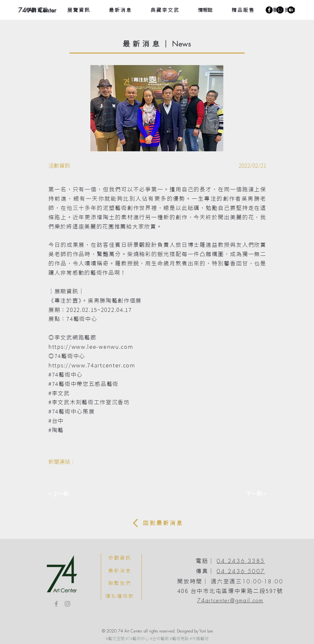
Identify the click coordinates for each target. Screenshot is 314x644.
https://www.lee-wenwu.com (91, 347)
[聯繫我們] (120, 583)
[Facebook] (269, 10)
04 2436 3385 (241, 561)
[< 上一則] (70, 494)
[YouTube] (291, 10)
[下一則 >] (250, 494)
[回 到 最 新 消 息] (157, 523)
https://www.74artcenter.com (92, 365)
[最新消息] (120, 571)
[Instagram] (280, 10)
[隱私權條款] (120, 596)
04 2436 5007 (241, 571)
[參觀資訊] (120, 558)
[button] (157, 108)
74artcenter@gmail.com (230, 600)
